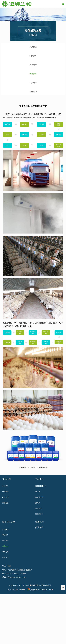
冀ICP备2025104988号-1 (17, 590)
